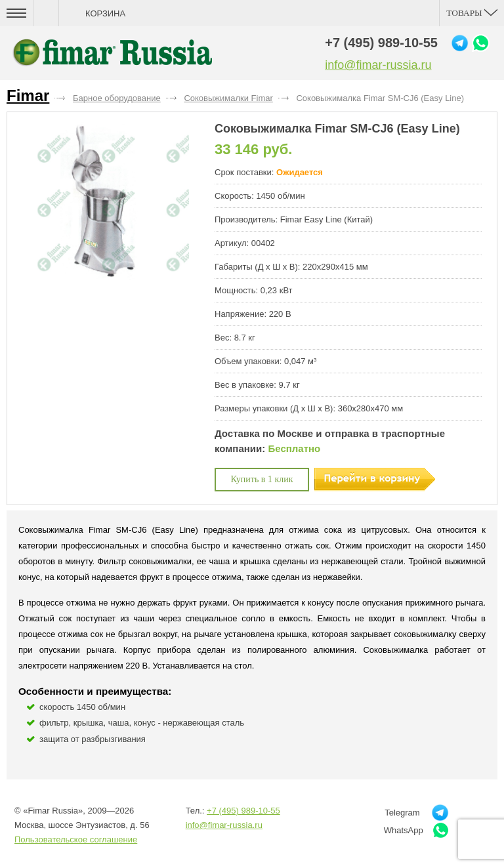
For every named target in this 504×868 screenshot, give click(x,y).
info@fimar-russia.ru (378, 65)
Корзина (105, 13)
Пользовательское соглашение (76, 839)
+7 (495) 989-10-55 (381, 43)
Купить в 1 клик (262, 479)
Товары (472, 13)
